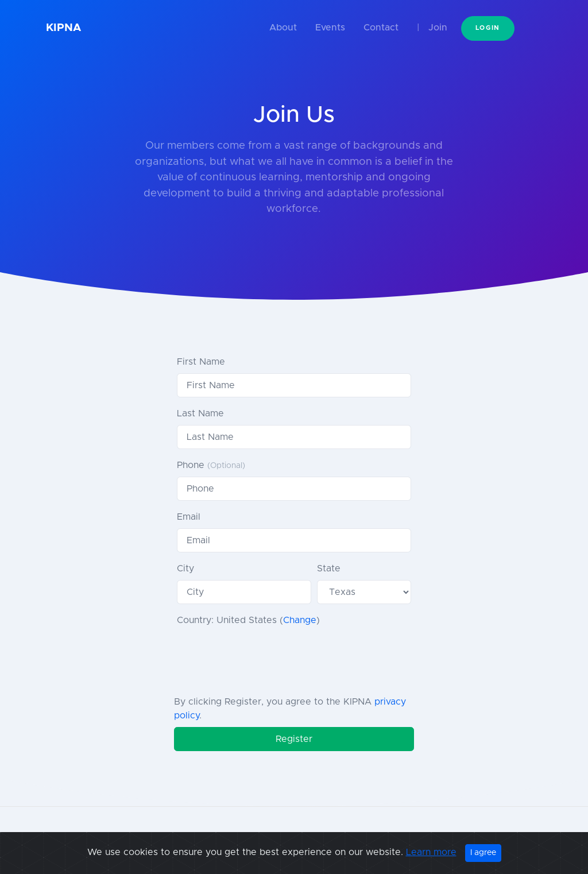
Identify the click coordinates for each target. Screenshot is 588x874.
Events (330, 28)
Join (438, 28)
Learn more (431, 852)
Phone (211, 465)
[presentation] (264, 659)
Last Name (200, 413)
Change (300, 620)
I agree (483, 853)
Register (294, 739)
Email (189, 517)
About (283, 28)
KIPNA (63, 28)
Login (488, 28)
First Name (201, 362)
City (185, 569)
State (329, 569)
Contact (381, 28)
